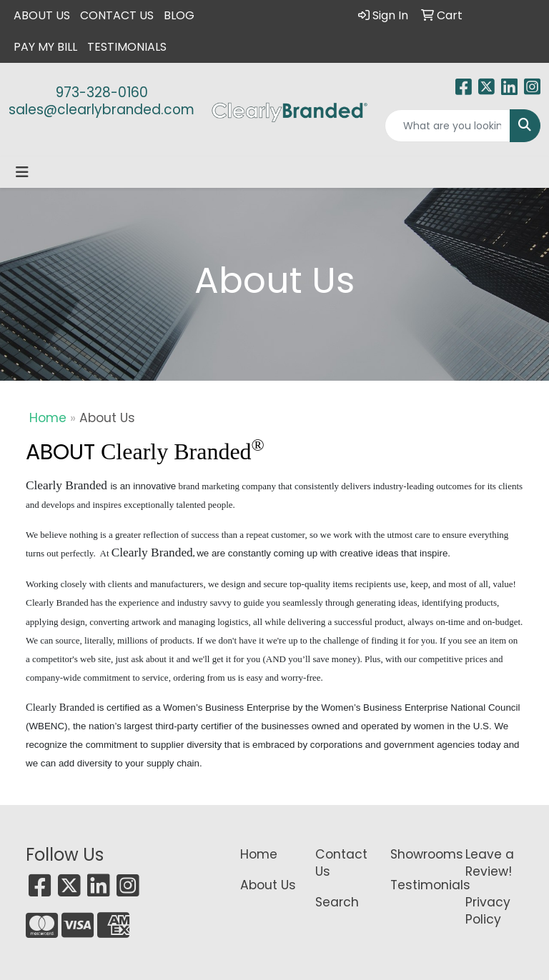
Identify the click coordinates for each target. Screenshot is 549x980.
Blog (179, 15)
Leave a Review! (490, 863)
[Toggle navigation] (22, 172)
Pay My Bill (45, 47)
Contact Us (117, 15)
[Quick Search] (447, 126)
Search (337, 902)
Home (48, 418)
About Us (42, 15)
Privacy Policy (488, 911)
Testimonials (127, 47)
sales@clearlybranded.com (102, 110)
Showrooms (419, 854)
